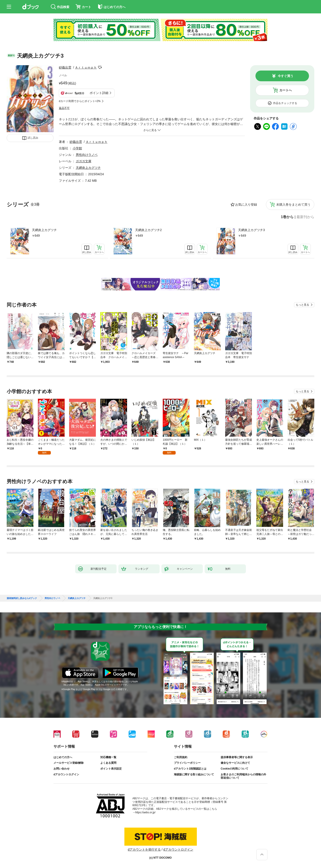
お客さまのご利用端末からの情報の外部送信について (243, 776)
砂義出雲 (65, 67)
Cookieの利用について (235, 769)
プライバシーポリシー (187, 763)
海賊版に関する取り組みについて (194, 774)
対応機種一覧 (108, 757)
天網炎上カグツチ (44, 230)
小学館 (77, 148)
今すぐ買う (286, 76)
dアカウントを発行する (144, 849)
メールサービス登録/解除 (69, 763)
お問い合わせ (62, 769)
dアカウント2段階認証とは (190, 769)
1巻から (287, 217)
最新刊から (305, 217)
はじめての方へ (63, 757)
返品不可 (64, 108)
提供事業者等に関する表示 (237, 757)
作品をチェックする (285, 103)
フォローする (100, 67)
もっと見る (302, 305)
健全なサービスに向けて (235, 763)
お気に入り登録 (246, 204)
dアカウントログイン (66, 774)
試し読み (33, 138)
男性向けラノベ (87, 155)
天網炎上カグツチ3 (251, 230)
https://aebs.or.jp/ (145, 812)
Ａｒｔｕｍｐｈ (86, 67)
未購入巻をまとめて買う (293, 204)
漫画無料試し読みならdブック (22, 598)
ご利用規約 (181, 757)
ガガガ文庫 (84, 161)
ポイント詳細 (99, 93)
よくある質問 (108, 763)
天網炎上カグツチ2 (148, 230)
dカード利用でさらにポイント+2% (80, 101)
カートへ (286, 90)
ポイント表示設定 (111, 769)
